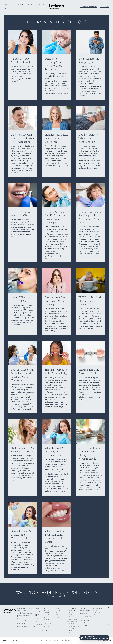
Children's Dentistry (46, 614)
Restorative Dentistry (72, 609)
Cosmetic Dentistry (59, 609)
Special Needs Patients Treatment (98, 610)
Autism (95, 615)
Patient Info (38, 615)
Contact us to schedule (56, 596)
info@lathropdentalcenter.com (26, 626)
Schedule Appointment (88, 7)
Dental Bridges (73, 624)
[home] (56, 7)
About (37, 611)
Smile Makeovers (59, 614)
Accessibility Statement (68, 640)
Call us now (104, 7)
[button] (19, 5)
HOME (37, 608)
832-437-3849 (21, 624)
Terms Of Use (54, 640)
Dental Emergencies (47, 623)
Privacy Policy (44, 640)
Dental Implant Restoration (73, 627)
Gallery (38, 622)
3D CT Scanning (86, 611)
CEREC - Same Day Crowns (72, 620)
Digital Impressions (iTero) (84, 621)
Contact (39, 624)
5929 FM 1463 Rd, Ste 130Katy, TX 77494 (25, 609)
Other (82, 608)
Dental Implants (71, 632)
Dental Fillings (48, 626)
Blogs (37, 619)
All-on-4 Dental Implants (71, 615)
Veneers (58, 617)
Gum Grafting (85, 625)
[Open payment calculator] (94, 638)
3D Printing (84, 614)
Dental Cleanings (46, 618)
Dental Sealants (45, 630)
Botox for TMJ (86, 616)
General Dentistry (46, 609)
